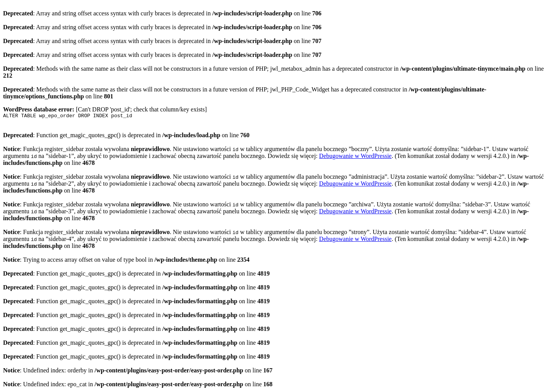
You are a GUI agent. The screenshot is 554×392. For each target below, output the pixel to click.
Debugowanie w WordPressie (355, 157)
